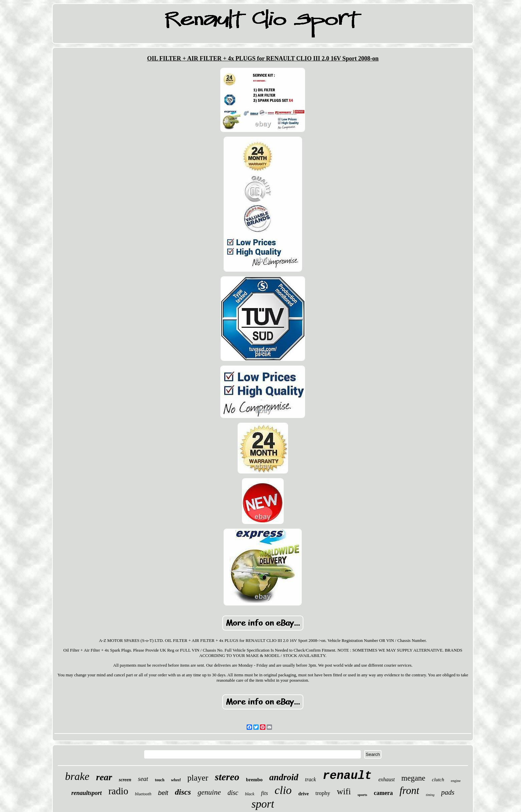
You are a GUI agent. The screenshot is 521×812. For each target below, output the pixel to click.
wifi (344, 791)
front (409, 790)
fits (265, 793)
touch (160, 780)
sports (362, 795)
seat (143, 779)
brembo (254, 780)
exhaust (387, 779)
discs (183, 792)
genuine (209, 792)
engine (456, 781)
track (311, 779)
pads (448, 792)
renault (347, 776)
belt (163, 793)
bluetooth (143, 794)
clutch (438, 780)
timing (430, 795)
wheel (176, 780)
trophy (323, 793)
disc (233, 793)
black (250, 794)
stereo (227, 777)
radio (118, 791)
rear (104, 777)
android (284, 777)
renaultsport (87, 793)
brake (77, 776)
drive (304, 794)
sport (263, 804)
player (198, 778)
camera (383, 793)
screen (125, 780)
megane (414, 778)
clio (283, 790)
